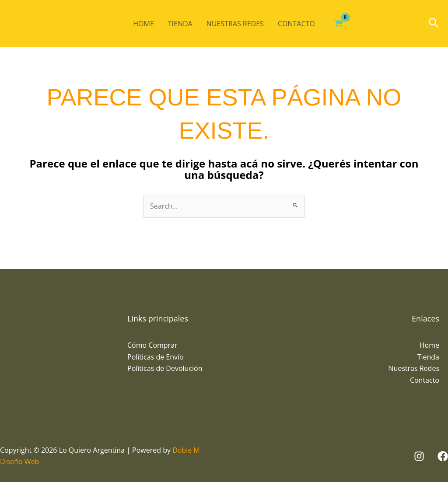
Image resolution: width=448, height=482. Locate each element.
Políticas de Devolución (165, 368)
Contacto (296, 24)
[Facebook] (443, 456)
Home (143, 24)
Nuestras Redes (235, 24)
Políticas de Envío (156, 357)
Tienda (180, 24)
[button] (434, 24)
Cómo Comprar (152, 345)
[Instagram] (419, 456)
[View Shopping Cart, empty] (339, 24)
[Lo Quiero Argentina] (42, 24)
